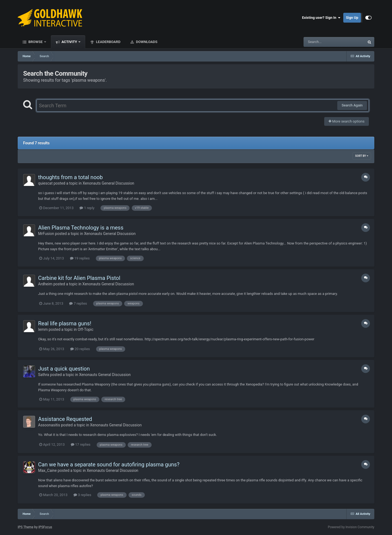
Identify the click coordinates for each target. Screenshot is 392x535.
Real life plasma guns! (65, 323)
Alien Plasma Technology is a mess (81, 228)
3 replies (82, 495)
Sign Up (352, 18)
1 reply (87, 208)
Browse (36, 42)
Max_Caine (47, 470)
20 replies (80, 349)
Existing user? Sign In (321, 18)
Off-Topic (86, 329)
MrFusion (46, 234)
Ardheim (45, 284)
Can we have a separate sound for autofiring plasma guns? (109, 464)
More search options (347, 121)
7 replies (78, 303)
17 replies (81, 444)
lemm (43, 329)
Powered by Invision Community (351, 527)
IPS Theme (26, 527)
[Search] (320, 42)
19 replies (80, 258)
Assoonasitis (49, 425)
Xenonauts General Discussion (108, 183)
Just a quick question (64, 369)
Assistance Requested (65, 419)
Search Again (352, 105)
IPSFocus (45, 527)
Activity (69, 42)
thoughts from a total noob (70, 177)
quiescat (45, 183)
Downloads (146, 42)
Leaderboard (108, 42)
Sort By (362, 156)
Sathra (44, 375)
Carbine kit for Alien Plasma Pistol (79, 278)
